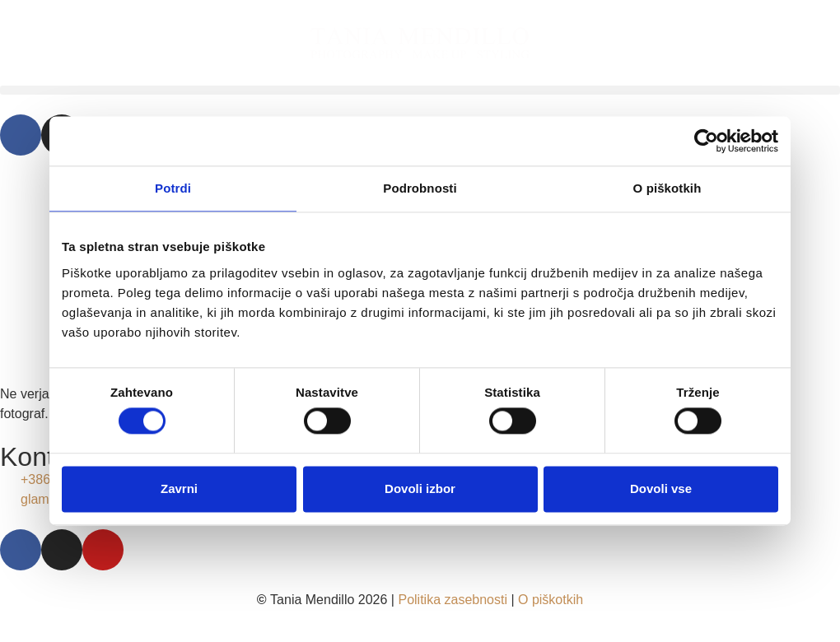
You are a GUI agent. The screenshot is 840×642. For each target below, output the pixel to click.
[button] (420, 90)
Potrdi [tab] (173, 188)
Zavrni (179, 488)
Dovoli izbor (420, 488)
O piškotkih (551, 600)
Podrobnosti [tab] (420, 188)
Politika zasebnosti (453, 600)
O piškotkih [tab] (667, 188)
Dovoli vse (661, 488)
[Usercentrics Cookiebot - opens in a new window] (706, 141)
